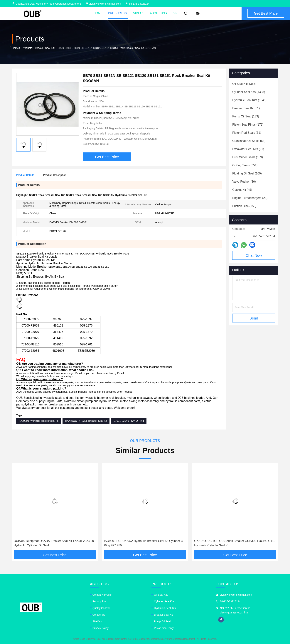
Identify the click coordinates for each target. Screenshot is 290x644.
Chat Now (254, 255)
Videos (139, 13)
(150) (244, 206)
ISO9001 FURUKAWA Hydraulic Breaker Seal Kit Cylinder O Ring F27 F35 (144, 543)
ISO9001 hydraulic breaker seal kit (39, 421)
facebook (221, 620)
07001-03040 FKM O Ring (129, 421)
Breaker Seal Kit (45, 48)
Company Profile (102, 595)
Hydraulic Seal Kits (165, 608)
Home (98, 13)
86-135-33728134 (137, 4)
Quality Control (101, 608)
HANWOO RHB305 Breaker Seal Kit (86, 421)
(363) (244, 84)
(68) (249, 141)
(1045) (249, 100)
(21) (250, 198)
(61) (247, 133)
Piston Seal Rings (164, 628)
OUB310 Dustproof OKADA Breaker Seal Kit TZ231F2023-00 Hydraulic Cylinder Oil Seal (54, 543)
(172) (248, 125)
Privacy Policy (101, 628)
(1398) (249, 92)
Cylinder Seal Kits (164, 601)
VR (176, 13)
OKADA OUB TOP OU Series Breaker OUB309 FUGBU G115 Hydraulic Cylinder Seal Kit (235, 543)
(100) (247, 173)
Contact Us (99, 615)
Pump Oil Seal (162, 621)
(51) (246, 108)
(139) (248, 157)
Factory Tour (100, 601)
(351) (245, 165)
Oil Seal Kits (161, 595)
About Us (159, 13)
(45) (242, 190)
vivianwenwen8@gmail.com (103, 4)
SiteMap (97, 621)
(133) (246, 116)
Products (118, 13)
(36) (244, 182)
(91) (248, 149)
